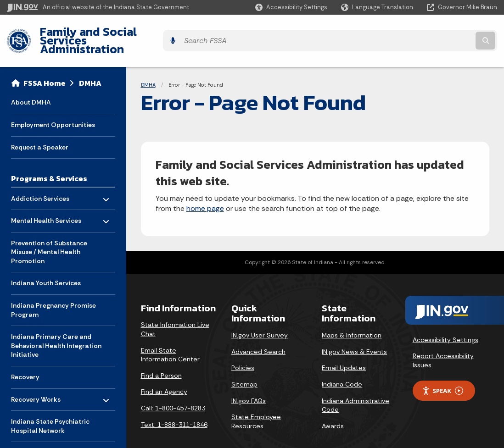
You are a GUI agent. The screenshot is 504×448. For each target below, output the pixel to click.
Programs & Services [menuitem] (49, 162)
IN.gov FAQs (249, 385)
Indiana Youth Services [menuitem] (46, 267)
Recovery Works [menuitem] (38, 381)
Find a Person (161, 360)
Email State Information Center (170, 339)
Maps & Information (352, 320)
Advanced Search (258, 336)
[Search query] (437, 33)
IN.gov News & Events (354, 336)
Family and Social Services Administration (154, 33)
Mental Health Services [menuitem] (46, 202)
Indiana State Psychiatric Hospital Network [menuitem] (50, 410)
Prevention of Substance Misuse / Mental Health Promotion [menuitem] (49, 236)
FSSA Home (45, 67)
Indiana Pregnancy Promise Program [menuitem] (53, 294)
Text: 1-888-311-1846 (174, 409)
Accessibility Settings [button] (445, 324)
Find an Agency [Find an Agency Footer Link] (164, 376)
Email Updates (344, 352)
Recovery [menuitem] (25, 361)
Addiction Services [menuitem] (40, 180)
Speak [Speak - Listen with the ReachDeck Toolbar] (442, 375)
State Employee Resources (256, 406)
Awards (333, 410)
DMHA (90, 67)
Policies (243, 352)
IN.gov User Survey (260, 320)
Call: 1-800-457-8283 (173, 392)
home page (205, 193)
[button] (291, 7)
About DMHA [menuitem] (31, 86)
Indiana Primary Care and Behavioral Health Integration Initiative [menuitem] (56, 329)
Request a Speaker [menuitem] (40, 131)
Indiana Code (342, 368)
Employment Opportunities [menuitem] (53, 109)
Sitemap (244, 368)
